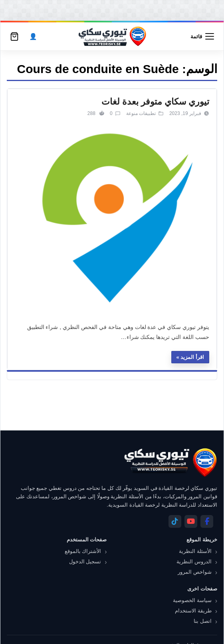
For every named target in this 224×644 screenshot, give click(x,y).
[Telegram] (175, 521)
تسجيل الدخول (85, 562)
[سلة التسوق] (14, 36)
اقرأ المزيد (192, 357)
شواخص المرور (195, 572)
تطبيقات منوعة (141, 113)
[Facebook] (207, 521)
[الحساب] (33, 37)
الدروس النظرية (194, 562)
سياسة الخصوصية (192, 600)
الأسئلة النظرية (195, 551)
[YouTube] (191, 521)
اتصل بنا (203, 621)
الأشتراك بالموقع (83, 551)
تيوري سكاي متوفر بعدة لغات (155, 102)
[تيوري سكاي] (170, 463)
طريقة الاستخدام (193, 611)
